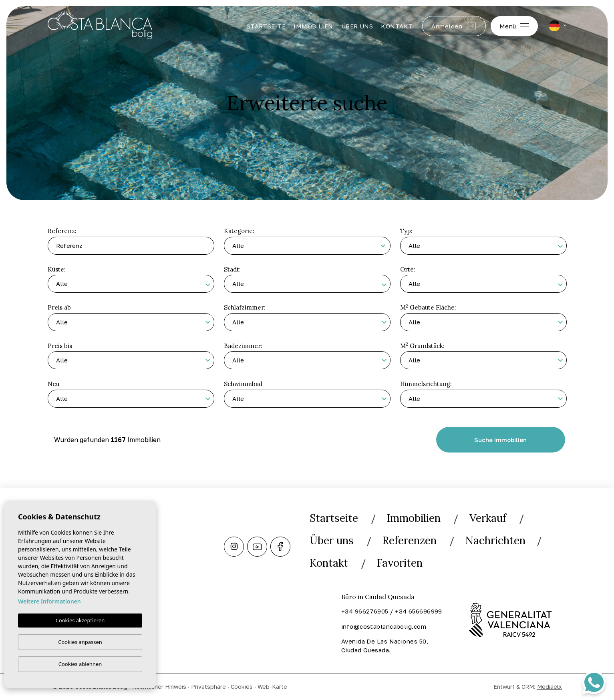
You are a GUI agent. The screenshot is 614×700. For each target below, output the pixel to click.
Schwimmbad (243, 384)
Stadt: (232, 269)
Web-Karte (272, 687)
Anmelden (454, 26)
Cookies (242, 687)
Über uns (357, 26)
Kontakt (397, 26)
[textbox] (487, 247)
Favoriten (400, 563)
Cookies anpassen (80, 642)
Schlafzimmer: (245, 307)
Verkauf (488, 518)
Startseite (266, 26)
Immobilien (313, 26)
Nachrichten (495, 540)
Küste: (57, 269)
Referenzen (410, 540)
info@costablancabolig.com (384, 626)
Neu (53, 384)
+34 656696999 (419, 611)
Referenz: (62, 231)
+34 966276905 (365, 611)
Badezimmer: (243, 346)
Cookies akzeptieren (80, 621)
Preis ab (59, 307)
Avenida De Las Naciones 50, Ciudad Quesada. (385, 646)
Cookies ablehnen (80, 664)
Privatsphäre (208, 687)
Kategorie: (239, 231)
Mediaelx (550, 687)
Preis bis (60, 346)
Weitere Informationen (49, 602)
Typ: (406, 231)
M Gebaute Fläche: (428, 307)
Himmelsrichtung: (426, 384)
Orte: (408, 269)
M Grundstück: (422, 345)
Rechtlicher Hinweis (159, 687)
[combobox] (483, 246)
